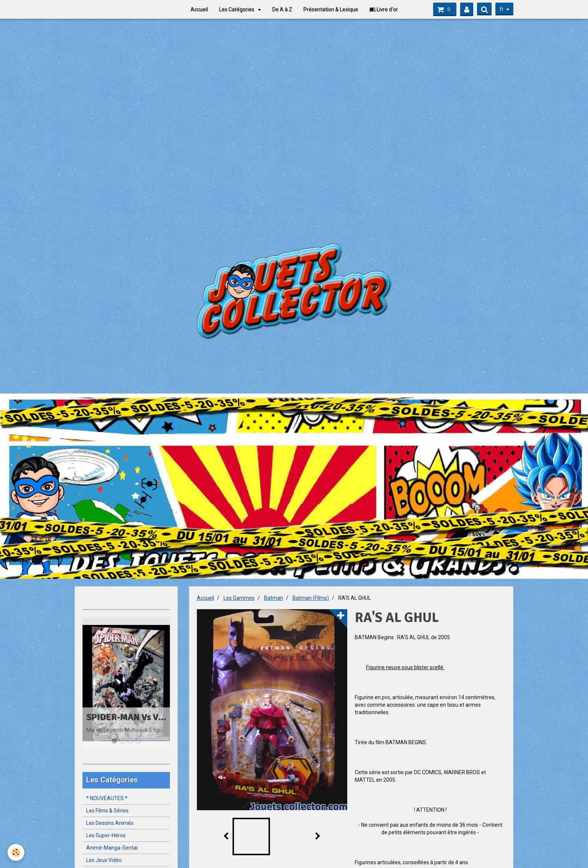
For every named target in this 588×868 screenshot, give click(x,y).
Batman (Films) (311, 598)
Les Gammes (239, 598)
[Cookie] (16, 852)
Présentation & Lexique (331, 9)
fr (502, 9)
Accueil (199, 9)
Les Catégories (237, 9)
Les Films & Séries (107, 811)
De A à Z (282, 9)
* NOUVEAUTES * (107, 798)
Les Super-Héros (106, 835)
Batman (274, 598)
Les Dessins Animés (110, 823)
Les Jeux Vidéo (104, 860)
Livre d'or (384, 9)
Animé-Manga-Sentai (112, 848)
